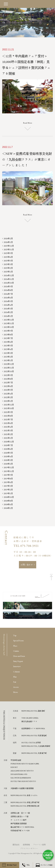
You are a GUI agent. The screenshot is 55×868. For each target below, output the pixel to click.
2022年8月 (8, 379)
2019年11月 (9, 471)
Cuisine (16, 651)
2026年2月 (8, 238)
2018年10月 (9, 497)
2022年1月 (8, 401)
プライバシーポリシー (29, 848)
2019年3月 (8, 486)
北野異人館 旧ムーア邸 (20, 816)
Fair (15, 682)
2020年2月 (8, 464)
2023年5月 (8, 346)
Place (15, 646)
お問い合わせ (27, 565)
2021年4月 (8, 427)
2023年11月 (9, 323)
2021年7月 (8, 419)
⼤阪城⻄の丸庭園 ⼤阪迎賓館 (22, 788)
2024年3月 (8, 309)
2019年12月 (9, 467)
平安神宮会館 (16, 760)
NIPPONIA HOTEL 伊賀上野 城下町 (25, 802)
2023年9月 (8, 331)
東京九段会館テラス (29, 721)
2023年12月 (9, 320)
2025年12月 (9, 246)
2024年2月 (8, 312)
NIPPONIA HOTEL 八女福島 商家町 (36, 746)
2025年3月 (8, 264)
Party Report (18, 661)
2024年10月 (9, 283)
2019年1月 (8, 493)
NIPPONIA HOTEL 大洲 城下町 (34, 753)
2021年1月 (8, 438)
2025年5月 (8, 261)
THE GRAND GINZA (30, 718)
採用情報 (26, 845)
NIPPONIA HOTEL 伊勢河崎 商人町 (25, 806)
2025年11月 (9, 249)
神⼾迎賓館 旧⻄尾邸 (19, 823)
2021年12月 (9, 405)
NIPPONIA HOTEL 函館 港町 (33, 711)
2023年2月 (8, 357)
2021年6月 (8, 423)
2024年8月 (8, 290)
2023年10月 (9, 327)
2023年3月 (8, 353)
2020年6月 (8, 449)
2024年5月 (8, 301)
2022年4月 (8, 394)
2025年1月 (8, 272)
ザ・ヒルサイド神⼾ (18, 820)
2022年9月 (8, 375)
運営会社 (16, 845)
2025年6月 (8, 257)
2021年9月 (8, 412)
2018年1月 (8, 508)
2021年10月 (9, 408)
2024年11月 (9, 279)
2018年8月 (8, 501)
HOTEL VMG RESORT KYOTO (23, 781)
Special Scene (18, 641)
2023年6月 (8, 342)
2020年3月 (8, 460)
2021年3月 (8, 430)
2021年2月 (8, 434)
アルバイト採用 (39, 845)
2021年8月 (8, 416)
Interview (17, 666)
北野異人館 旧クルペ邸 (20, 813)
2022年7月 (8, 383)
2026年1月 (8, 242)
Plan (15, 677)
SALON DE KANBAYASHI (21, 778)
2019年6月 (8, 482)
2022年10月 (9, 371)
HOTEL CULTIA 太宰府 (31, 742)
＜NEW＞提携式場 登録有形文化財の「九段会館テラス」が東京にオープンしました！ (27, 159)
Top (15, 635)
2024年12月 (9, 275)
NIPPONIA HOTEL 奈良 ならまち (24, 795)
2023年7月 (8, 338)
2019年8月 (8, 479)
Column (16, 672)
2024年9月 (8, 286)
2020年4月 (8, 456)
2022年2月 (8, 397)
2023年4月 (8, 349)
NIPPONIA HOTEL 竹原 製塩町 (34, 735)
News (15, 692)
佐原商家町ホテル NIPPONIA (33, 728)
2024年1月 (8, 316)
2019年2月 (8, 490)
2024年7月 (8, 294)
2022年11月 (9, 368)
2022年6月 (8, 386)
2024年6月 (8, 298)
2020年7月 (8, 445)
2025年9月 (8, 253)
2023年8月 (8, 335)
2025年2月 (8, 268)
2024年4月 (8, 305)
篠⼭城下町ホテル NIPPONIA (22, 827)
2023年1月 (8, 360)
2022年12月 (9, 364)
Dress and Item (19, 656)
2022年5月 (8, 390)
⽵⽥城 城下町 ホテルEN (20, 830)
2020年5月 (8, 453)
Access (16, 687)
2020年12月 (9, 442)
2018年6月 (8, 504)
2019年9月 (8, 475)
